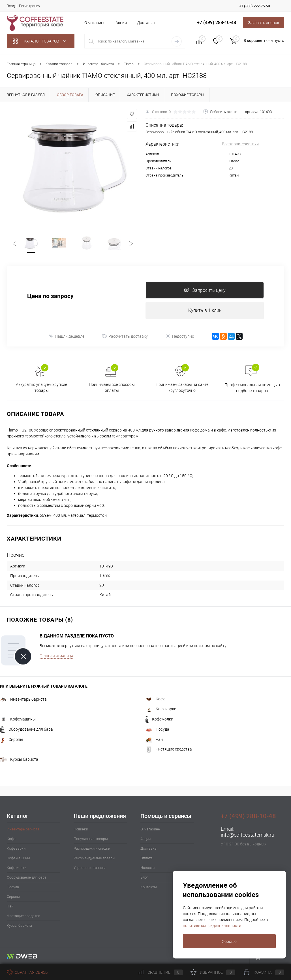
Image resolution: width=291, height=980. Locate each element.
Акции (121, 23)
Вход (11, 6)
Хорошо (229, 941)
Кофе (155, 699)
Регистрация (30, 6)
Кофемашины (18, 719)
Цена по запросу (50, 296)
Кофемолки (159, 719)
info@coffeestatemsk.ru (248, 835)
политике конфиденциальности (212, 926)
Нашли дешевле (66, 336)
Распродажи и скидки (92, 848)
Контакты (149, 887)
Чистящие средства (169, 749)
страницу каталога (104, 646)
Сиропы (12, 739)
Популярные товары (91, 839)
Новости (147, 868)
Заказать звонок (264, 23)
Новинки (81, 829)
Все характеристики (240, 144)
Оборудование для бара (26, 729)
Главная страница (56, 656)
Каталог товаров (41, 41)
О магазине (95, 23)
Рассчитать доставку (125, 336)
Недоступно (180, 336)
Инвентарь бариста (23, 699)
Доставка (146, 23)
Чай (154, 739)
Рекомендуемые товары (94, 858)
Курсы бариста (19, 759)
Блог (144, 877)
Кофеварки (161, 709)
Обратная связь (27, 972)
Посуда (157, 729)
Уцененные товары (90, 868)
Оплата (146, 858)
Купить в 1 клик (205, 310)
